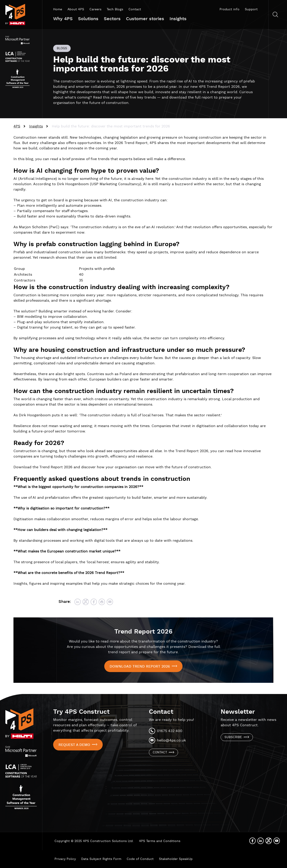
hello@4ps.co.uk (171, 740)
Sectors (112, 19)
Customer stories (145, 19)
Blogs (62, 48)
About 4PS (76, 9)
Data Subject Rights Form (101, 859)
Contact (135, 9)
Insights (178, 19)
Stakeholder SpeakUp (176, 859)
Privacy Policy (65, 859)
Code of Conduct (140, 859)
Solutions (88, 19)
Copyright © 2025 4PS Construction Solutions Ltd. (94, 841)
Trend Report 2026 (143, 632)
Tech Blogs (115, 9)
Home (58, 9)
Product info (229, 9)
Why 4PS (63, 19)
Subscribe (233, 737)
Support (251, 9)
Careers (95, 9)
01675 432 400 (170, 731)
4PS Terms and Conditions (160, 841)
